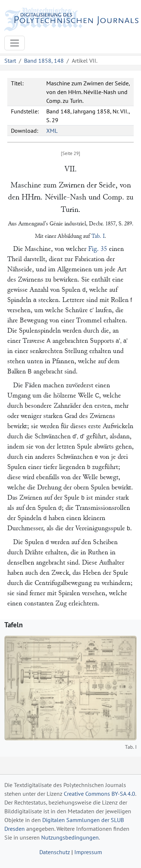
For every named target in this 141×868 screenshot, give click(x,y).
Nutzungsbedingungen (70, 837)
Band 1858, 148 (44, 61)
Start (10, 61)
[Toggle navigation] (15, 43)
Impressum (88, 852)
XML (52, 131)
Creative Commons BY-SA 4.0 (99, 794)
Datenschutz (55, 852)
